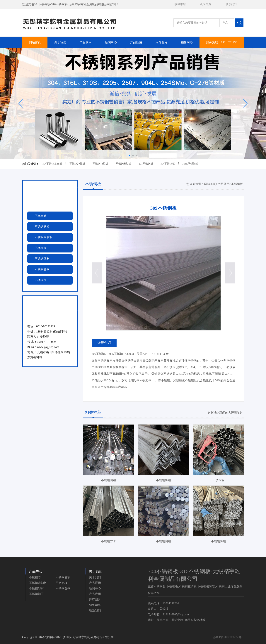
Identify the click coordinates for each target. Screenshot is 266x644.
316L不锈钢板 (190, 164)
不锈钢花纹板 (100, 164)
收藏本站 (180, 4)
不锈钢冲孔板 (77, 164)
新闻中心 (111, 42)
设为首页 (206, 4)
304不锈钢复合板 (52, 164)
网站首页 (35, 42)
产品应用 (136, 42)
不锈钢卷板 (63, 578)
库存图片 (161, 42)
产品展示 (86, 42)
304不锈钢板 (168, 164)
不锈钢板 (237, 184)
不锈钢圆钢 (63, 589)
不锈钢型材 (36, 589)
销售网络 (187, 42)
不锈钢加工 (36, 594)
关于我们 (60, 42)
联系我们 (231, 4)
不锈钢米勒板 (123, 164)
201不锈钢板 (146, 164)
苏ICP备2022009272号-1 (229, 637)
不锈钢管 (35, 578)
